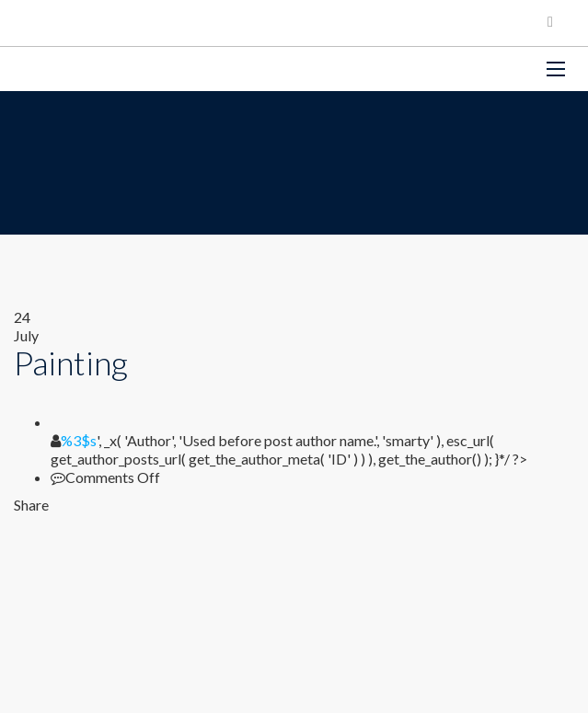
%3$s (79, 440)
